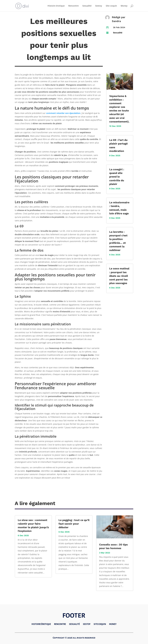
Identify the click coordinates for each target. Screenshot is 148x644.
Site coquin (111, 6)
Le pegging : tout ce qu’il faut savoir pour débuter (74, 524)
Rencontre (73, 6)
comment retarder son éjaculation (63, 113)
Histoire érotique (56, 6)
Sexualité (87, 6)
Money (124, 6)
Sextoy (99, 6)
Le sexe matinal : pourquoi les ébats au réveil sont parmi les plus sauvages (119, 276)
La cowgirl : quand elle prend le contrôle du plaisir (117, 177)
